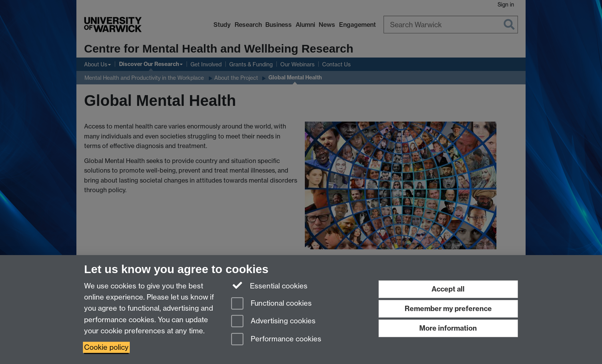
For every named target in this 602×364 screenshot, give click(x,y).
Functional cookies (271, 304)
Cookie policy (106, 347)
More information (448, 328)
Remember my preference (448, 309)
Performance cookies (276, 340)
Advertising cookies (273, 322)
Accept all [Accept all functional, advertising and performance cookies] (448, 289)
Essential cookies (269, 285)
